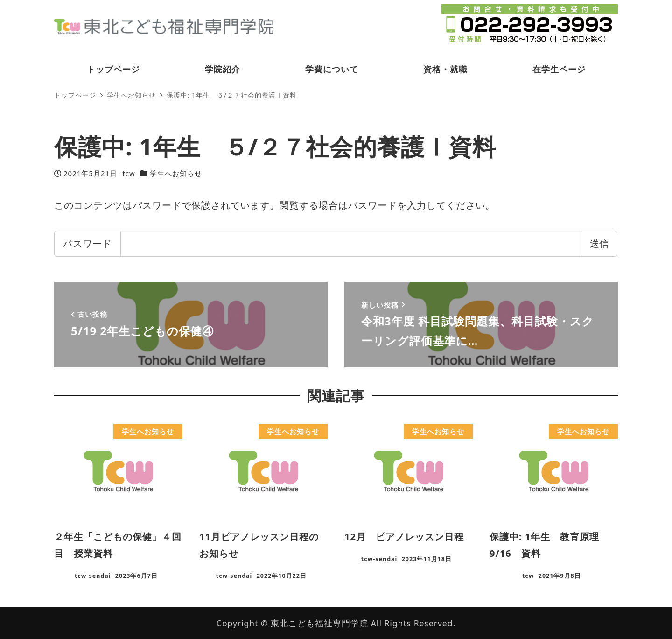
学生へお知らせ (176, 173)
